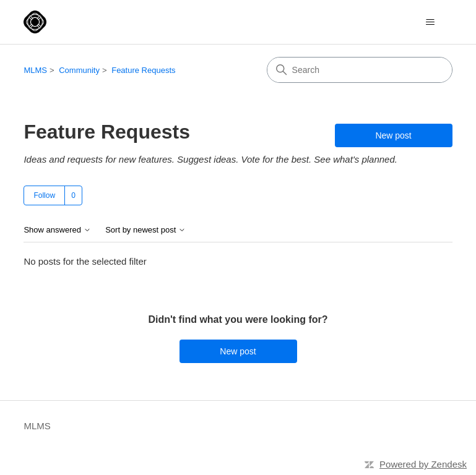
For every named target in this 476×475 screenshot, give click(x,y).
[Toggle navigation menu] (431, 22)
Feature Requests (143, 70)
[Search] (360, 70)
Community (79, 70)
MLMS (35, 70)
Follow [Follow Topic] (44, 195)
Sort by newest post (145, 230)
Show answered (57, 230)
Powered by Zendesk (423, 464)
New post (393, 135)
